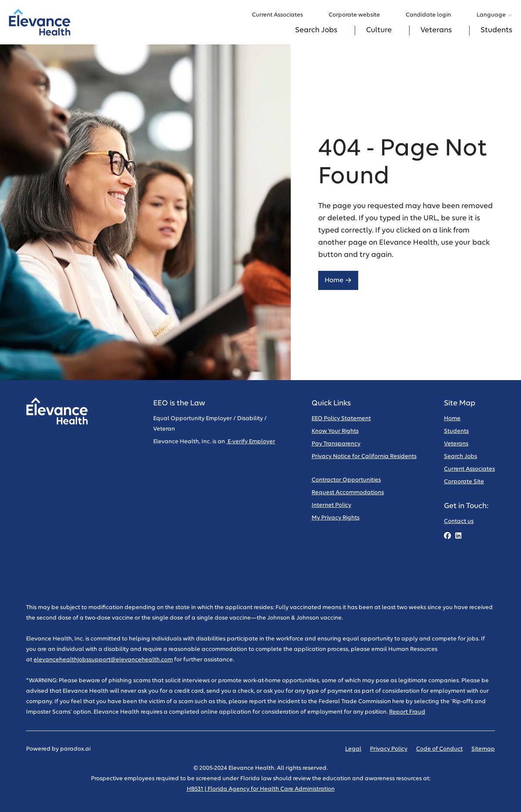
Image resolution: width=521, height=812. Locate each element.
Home (338, 280)
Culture (379, 30)
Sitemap (483, 749)
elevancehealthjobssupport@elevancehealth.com (103, 660)
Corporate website (358, 15)
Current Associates (282, 15)
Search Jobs (316, 30)
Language (494, 15)
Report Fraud (407, 712)
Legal (353, 749)
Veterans (436, 30)
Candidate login (432, 15)
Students (496, 30)
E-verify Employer (251, 442)
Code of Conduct (439, 749)
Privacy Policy (389, 749)
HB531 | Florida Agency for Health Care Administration (261, 789)
